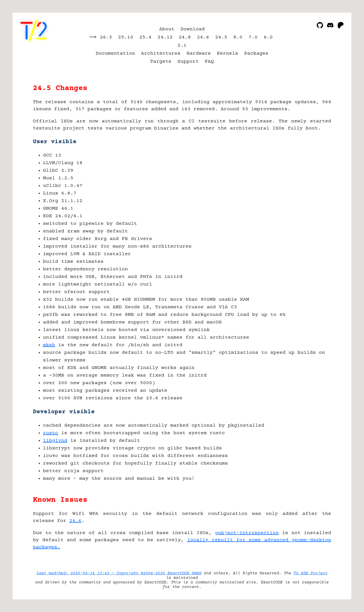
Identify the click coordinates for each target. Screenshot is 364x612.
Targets (161, 62)
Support (188, 62)
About (167, 29)
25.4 (145, 37)
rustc (51, 433)
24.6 (203, 37)
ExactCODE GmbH (184, 573)
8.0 (238, 37)
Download (193, 29)
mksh (49, 345)
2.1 (182, 45)
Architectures (161, 53)
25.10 (126, 37)
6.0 (268, 37)
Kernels (227, 53)
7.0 (253, 37)
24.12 (165, 37)
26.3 (106, 37)
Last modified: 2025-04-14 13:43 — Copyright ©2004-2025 (102, 573)
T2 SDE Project (310, 573)
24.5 (221, 37)
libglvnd (55, 441)
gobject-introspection (247, 533)
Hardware (199, 53)
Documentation (115, 53)
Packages (256, 53)
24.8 (185, 37)
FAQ (209, 62)
